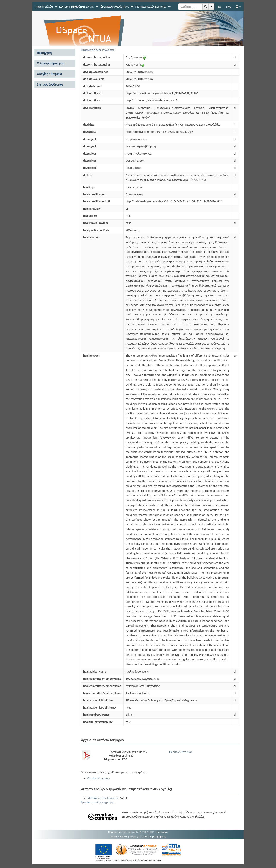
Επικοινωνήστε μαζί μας (124, 836)
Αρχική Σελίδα (44, 7)
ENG (229, 7)
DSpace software (118, 832)
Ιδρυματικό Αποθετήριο (114, 7)
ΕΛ (219, 7)
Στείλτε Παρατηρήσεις (153, 836)
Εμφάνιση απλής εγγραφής (98, 50)
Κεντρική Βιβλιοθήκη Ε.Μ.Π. (76, 7)
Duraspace (162, 832)
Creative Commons (99, 778)
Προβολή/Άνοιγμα (181, 752)
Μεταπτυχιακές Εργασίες (151, 7)
